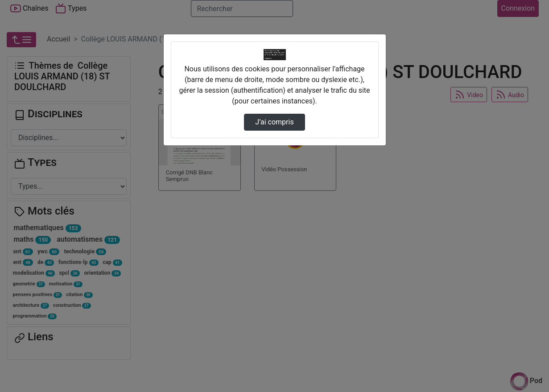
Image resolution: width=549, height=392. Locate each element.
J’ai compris (274, 122)
